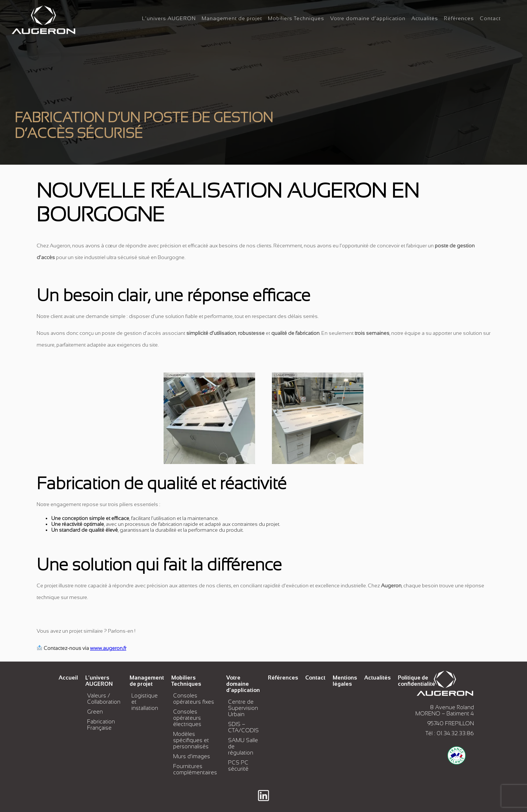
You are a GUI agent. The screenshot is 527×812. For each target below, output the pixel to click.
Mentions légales (345, 681)
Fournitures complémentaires (195, 769)
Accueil (68, 678)
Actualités (425, 18)
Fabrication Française (101, 725)
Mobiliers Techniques (296, 18)
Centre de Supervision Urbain (243, 708)
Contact (490, 18)
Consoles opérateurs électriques (187, 718)
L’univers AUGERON (169, 18)
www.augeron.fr (108, 648)
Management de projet (232, 18)
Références (459, 18)
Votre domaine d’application (368, 18)
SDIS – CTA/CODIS (243, 727)
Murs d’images (192, 756)
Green (95, 712)
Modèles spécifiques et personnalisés (191, 740)
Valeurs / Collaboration (104, 699)
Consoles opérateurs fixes (194, 699)
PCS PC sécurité (238, 766)
